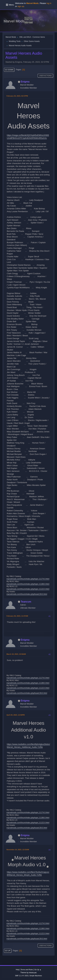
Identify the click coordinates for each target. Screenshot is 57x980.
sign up (21, 6)
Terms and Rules (27, 970)
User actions (45, 76)
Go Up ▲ (38, 970)
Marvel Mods (14, 21)
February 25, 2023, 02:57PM (17, 96)
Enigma (25, 82)
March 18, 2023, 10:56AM (16, 654)
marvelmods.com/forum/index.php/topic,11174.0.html (28, 579)
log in (49, 3)
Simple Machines (36, 976)
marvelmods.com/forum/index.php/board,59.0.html (27, 594)
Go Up (8, 951)
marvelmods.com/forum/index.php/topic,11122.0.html (28, 589)
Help (17, 970)
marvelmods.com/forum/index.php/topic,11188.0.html (28, 584)
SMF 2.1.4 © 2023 (22, 976)
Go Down (9, 70)
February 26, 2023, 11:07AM (17, 616)
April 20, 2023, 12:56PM (16, 715)
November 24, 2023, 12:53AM (18, 850)
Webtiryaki (33, 973)
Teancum (26, 602)
